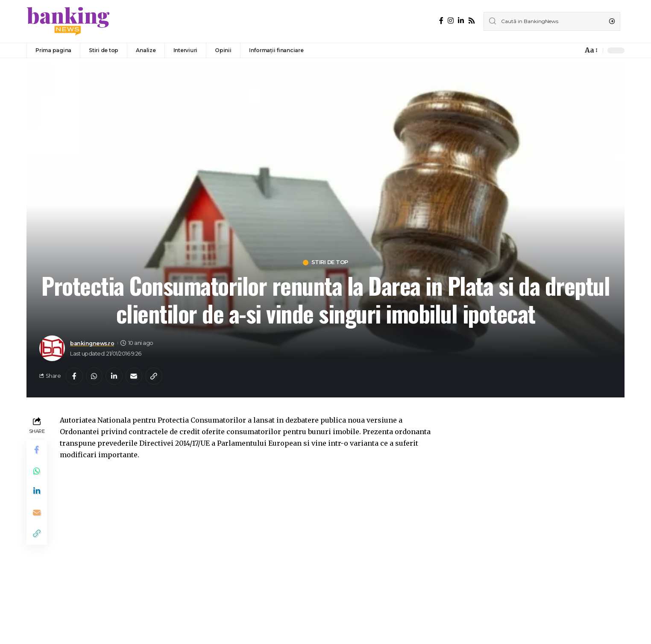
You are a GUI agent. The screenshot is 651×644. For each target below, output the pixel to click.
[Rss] (472, 21)
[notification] (574, 50)
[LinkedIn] (461, 21)
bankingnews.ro (92, 343)
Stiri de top (330, 263)
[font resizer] (591, 50)
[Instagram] (451, 21)
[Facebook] (441, 21)
